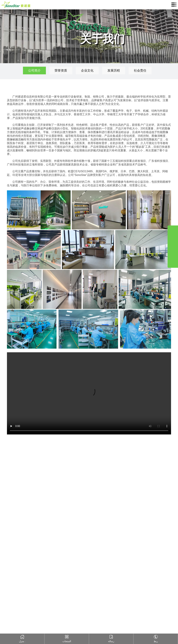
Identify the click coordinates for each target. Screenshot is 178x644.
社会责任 (140, 71)
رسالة (111, 638)
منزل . (22, 638)
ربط (156, 638)
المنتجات (67, 638)
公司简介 (34, 71)
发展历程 (114, 71)
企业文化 (87, 71)
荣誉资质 (61, 71)
